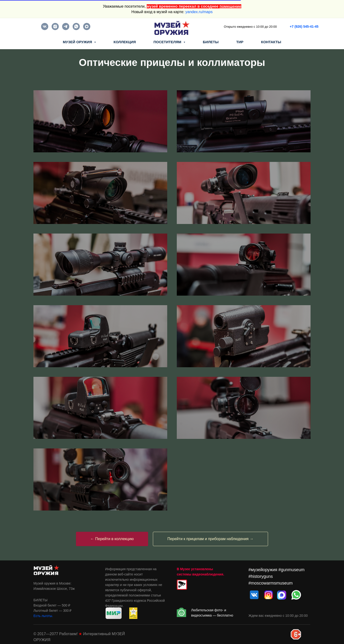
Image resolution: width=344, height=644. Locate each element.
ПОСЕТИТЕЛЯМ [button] (168, 42)
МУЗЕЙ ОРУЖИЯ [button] (78, 42)
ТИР (240, 42)
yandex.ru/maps (199, 12)
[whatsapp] (76, 29)
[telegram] (66, 29)
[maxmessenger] (87, 29)
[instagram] (55, 29)
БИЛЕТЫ (211, 42)
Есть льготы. (43, 616)
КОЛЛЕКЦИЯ (125, 42)
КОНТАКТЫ (271, 42)
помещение (230, 6)
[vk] (45, 29)
